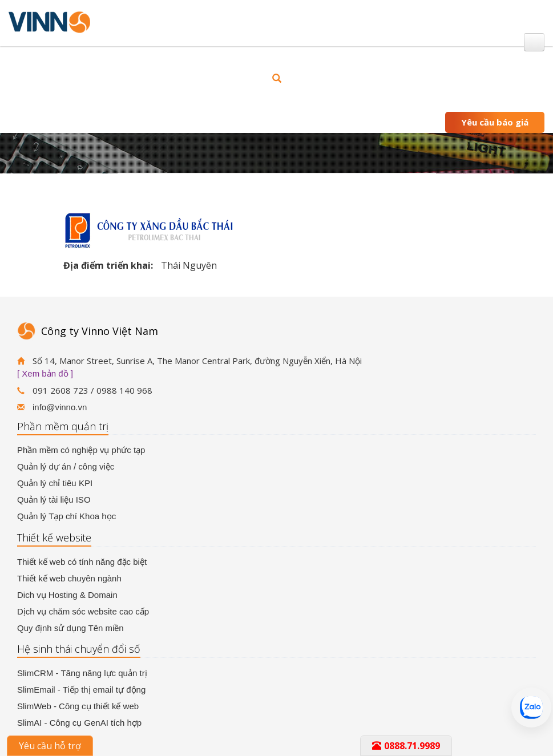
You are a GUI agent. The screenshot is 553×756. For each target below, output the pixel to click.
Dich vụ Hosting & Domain (67, 595)
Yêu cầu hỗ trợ (50, 746)
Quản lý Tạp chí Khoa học (66, 516)
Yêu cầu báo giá (495, 122)
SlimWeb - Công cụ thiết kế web (78, 706)
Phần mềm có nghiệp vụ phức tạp (81, 450)
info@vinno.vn (60, 407)
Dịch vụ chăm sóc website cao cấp (83, 611)
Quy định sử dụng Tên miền (70, 628)
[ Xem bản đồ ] (45, 373)
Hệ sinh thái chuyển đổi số (79, 649)
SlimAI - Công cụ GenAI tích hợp (79, 723)
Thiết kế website (54, 537)
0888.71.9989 (406, 746)
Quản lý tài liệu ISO (54, 500)
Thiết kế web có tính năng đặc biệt (82, 562)
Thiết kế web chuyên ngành (69, 578)
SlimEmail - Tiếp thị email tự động (81, 690)
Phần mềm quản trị (63, 426)
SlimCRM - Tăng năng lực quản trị (82, 673)
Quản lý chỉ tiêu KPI (55, 483)
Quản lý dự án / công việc (66, 466)
